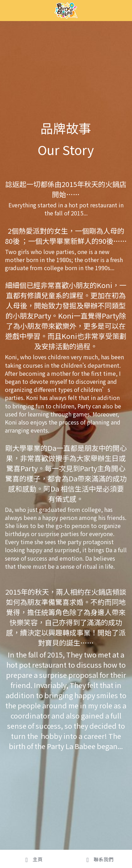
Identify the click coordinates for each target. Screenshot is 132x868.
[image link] (66, 10)
